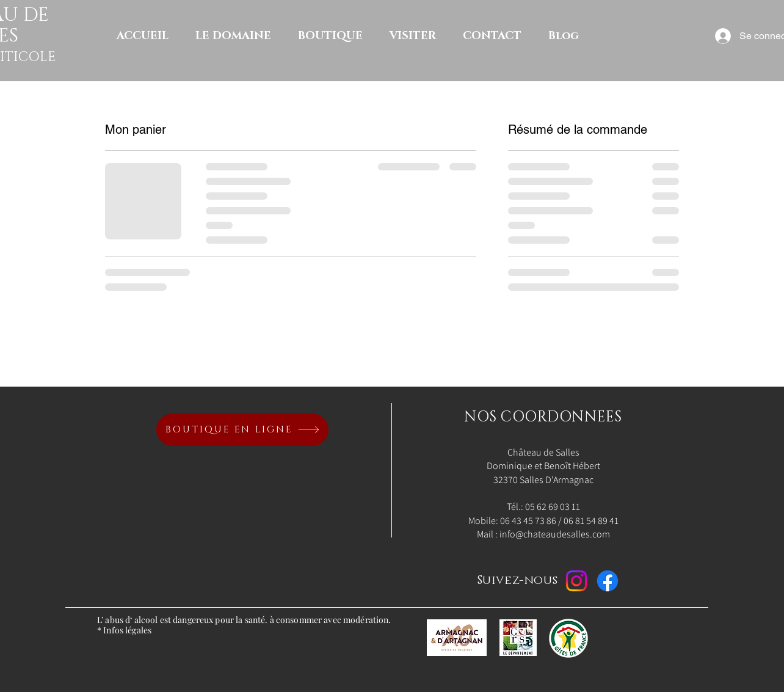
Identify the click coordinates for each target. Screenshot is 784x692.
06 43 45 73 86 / (532, 521)
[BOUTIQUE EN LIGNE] (242, 430)
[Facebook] (608, 581)
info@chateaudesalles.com (555, 534)
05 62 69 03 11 (553, 507)
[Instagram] (576, 581)
